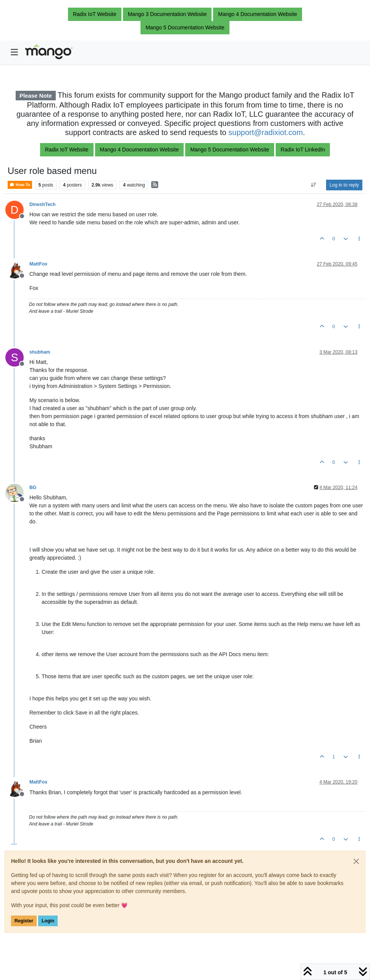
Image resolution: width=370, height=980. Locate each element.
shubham (40, 352)
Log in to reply (344, 185)
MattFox (38, 264)
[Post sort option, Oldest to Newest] (314, 185)
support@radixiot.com (266, 132)
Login (48, 921)
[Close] (356, 861)
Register (24, 921)
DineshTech (43, 204)
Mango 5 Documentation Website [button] (185, 27)
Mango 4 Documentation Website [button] (258, 14)
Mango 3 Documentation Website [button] (167, 14)
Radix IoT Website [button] (95, 14)
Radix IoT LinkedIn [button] (303, 150)
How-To (20, 185)
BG (33, 488)
